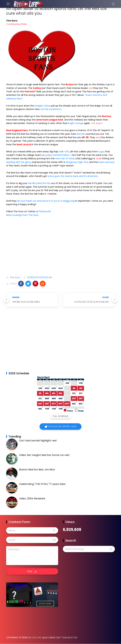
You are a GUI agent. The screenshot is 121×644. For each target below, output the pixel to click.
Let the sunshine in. (51, 109)
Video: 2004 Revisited (32, 499)
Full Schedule (61, 416)
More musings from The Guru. (23, 215)
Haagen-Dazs (42, 106)
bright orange (76, 123)
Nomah (81, 134)
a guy (102, 152)
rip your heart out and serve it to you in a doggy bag (46, 201)
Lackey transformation (57, 155)
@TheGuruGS (43, 211)
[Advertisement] (60, 249)
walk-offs (64, 152)
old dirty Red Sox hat (40, 183)
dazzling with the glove (19, 162)
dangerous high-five (77, 162)
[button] (21, 284)
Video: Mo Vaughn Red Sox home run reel (44, 455)
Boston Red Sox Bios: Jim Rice (37, 470)
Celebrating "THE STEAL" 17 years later (42, 484)
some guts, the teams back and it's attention (73, 176)
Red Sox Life (34, 638)
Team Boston (69, 638)
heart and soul (106, 162)
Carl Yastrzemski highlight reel (38, 441)
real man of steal (65, 158)
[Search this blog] (89, 549)
